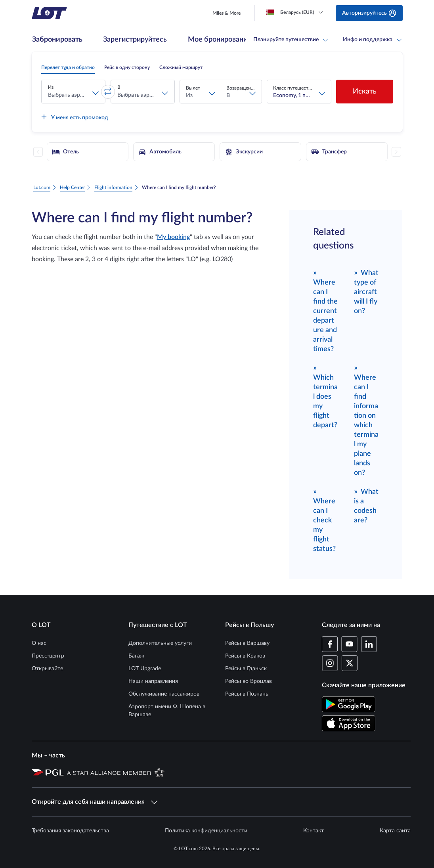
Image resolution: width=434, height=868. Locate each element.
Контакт (314, 831)
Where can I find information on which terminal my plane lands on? (366, 420)
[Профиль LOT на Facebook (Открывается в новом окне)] (330, 644)
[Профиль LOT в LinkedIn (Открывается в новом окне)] (369, 644)
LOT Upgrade (145, 669)
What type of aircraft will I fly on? (366, 292)
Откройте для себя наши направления (95, 802)
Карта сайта (395, 831)
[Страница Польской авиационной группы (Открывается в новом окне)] (48, 772)
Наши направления (153, 681)
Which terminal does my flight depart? (325, 396)
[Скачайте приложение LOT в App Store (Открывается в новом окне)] (349, 723)
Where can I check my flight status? (324, 520)
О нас (39, 643)
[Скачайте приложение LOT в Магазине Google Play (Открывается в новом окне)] (349, 704)
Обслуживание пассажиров (164, 694)
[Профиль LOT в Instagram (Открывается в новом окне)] (330, 663)
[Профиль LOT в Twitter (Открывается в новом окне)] (349, 663)
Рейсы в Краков (245, 656)
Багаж (136, 656)
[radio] (68, 67)
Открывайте (47, 669)
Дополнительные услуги (160, 643)
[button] (73, 92)
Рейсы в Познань (247, 694)
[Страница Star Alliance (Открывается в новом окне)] (116, 772)
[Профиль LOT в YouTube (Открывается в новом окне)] (349, 644)
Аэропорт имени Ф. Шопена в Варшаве (167, 711)
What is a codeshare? (366, 506)
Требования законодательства (70, 831)
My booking (173, 237)
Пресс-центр (48, 656)
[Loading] (296, 12)
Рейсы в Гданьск (246, 669)
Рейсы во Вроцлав (249, 681)
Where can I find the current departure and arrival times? (325, 311)
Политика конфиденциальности (206, 831)
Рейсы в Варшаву (247, 643)
